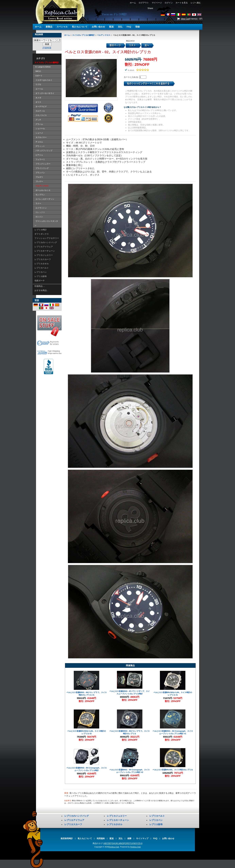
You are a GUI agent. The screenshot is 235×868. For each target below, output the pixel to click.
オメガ (38, 98)
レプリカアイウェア (44, 247)
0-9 (141, 843)
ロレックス (40, 212)
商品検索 (39, 34)
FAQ (129, 27)
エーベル (39, 89)
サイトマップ (142, 839)
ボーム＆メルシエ (42, 190)
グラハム (39, 124)
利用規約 (101, 839)
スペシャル (62, 27)
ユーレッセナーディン (44, 199)
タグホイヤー (41, 137)
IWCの (38, 71)
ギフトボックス (42, 234)
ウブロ (38, 84)
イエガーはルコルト (43, 80)
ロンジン (39, 217)
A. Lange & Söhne (43, 67)
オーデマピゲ (41, 106)
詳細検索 (47, 48)
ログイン (169, 3)
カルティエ (40, 111)
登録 (137, 27)
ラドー (38, 203)
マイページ (157, 3)
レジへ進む (196, 3)
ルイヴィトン (41, 208)
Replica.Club (114, 847)
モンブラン (40, 195)
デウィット (40, 146)
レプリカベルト (42, 268)
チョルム (39, 142)
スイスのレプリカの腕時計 (83, 35)
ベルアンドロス (104, 35)
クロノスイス (41, 115)
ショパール (40, 129)
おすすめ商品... (41, 290)
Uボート (38, 76)
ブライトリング (42, 168)
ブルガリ (39, 177)
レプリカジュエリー (44, 255)
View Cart (185, 19)
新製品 (49, 27)
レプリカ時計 (41, 230)
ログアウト (144, 3)
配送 (111, 27)
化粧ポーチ (40, 281)
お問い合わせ (98, 27)
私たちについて (80, 27)
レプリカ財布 (41, 276)
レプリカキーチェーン (45, 251)
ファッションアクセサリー (47, 238)
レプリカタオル (42, 264)
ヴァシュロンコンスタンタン (46, 223)
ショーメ (39, 133)
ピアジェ (39, 155)
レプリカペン (41, 272)
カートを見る (182, 3)
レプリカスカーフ (43, 259)
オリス (38, 102)
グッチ (38, 120)
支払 (120, 27)
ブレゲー (39, 181)
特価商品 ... (40, 286)
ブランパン (40, 173)
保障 (129, 839)
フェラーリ (40, 159)
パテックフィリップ (43, 151)
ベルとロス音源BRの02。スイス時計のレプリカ (173, 770)
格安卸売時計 (67, 839)
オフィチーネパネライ (44, 93)
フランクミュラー (42, 164)
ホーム (133, 3)
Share (150, 8)
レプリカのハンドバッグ (46, 242)
